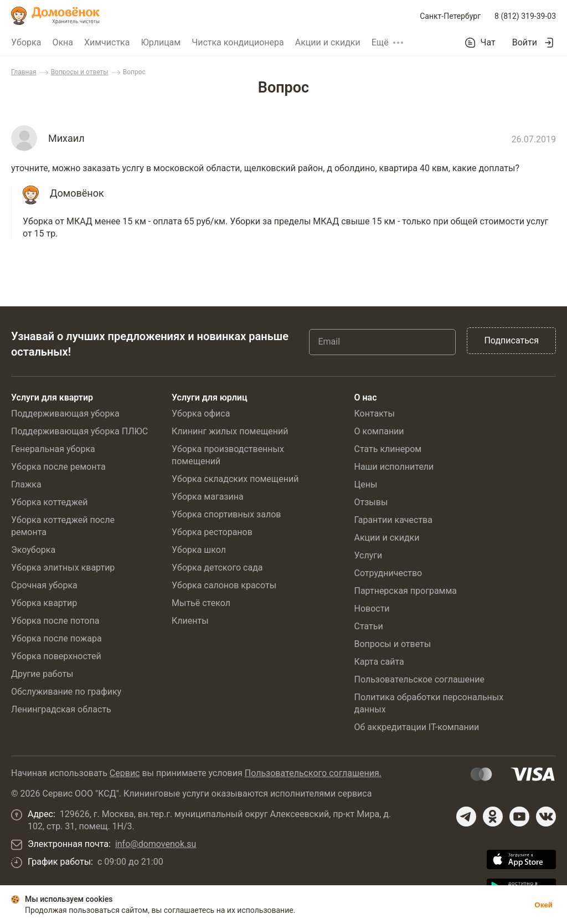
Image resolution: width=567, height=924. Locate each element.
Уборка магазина (208, 497)
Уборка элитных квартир (63, 568)
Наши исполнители (394, 467)
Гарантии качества (393, 520)
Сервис (125, 773)
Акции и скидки (328, 42)
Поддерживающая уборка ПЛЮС (79, 431)
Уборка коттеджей (50, 502)
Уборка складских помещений (235, 479)
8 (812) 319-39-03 (525, 16)
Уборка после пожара (56, 638)
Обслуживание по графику (66, 692)
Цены (365, 484)
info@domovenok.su (156, 844)
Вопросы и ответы (80, 72)
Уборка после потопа (55, 621)
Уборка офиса (201, 414)
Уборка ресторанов (212, 532)
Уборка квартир (44, 603)
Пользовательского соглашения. (313, 773)
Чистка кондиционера (238, 42)
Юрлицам (161, 42)
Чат (488, 43)
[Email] (382, 342)
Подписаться (511, 340)
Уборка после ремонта (58, 467)
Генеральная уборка (53, 449)
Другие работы (42, 674)
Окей (543, 905)
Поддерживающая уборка (65, 414)
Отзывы (371, 502)
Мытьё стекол (201, 603)
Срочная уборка (44, 585)
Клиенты (190, 621)
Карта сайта (379, 662)
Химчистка (107, 42)
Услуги (368, 555)
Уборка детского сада (217, 568)
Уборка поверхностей (56, 656)
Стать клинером (388, 449)
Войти (525, 42)
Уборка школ (199, 550)
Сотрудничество (388, 573)
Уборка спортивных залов (226, 514)
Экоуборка (33, 550)
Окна (63, 42)
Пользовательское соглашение (419, 679)
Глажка (26, 484)
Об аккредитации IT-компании (416, 727)
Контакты (374, 414)
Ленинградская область (61, 709)
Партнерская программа (405, 591)
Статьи (368, 626)
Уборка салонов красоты (224, 585)
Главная (24, 72)
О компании (379, 431)
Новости (372, 609)
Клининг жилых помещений (230, 431)
